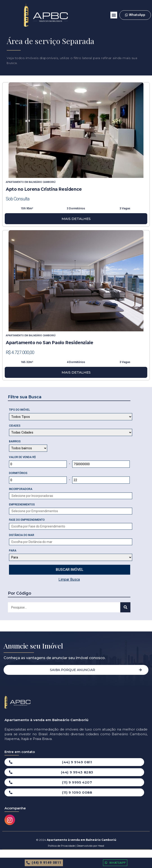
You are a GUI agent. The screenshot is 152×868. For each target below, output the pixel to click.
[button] (114, 15)
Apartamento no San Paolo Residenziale (49, 343)
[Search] (125, 607)
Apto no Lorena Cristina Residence (44, 189)
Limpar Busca (69, 579)
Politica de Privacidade (61, 846)
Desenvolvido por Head (90, 846)
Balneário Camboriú (42, 182)
